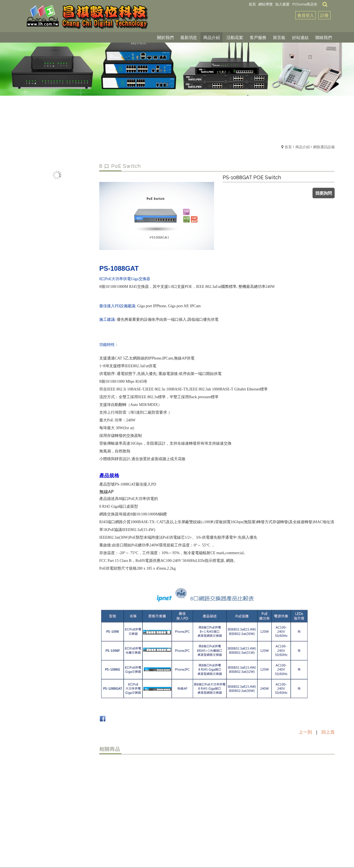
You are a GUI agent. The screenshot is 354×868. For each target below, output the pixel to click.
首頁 (288, 147)
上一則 (305, 732)
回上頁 (328, 732)
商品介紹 (303, 147)
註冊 (324, 15)
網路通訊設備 (324, 147)
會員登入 (306, 15)
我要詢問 (324, 193)
